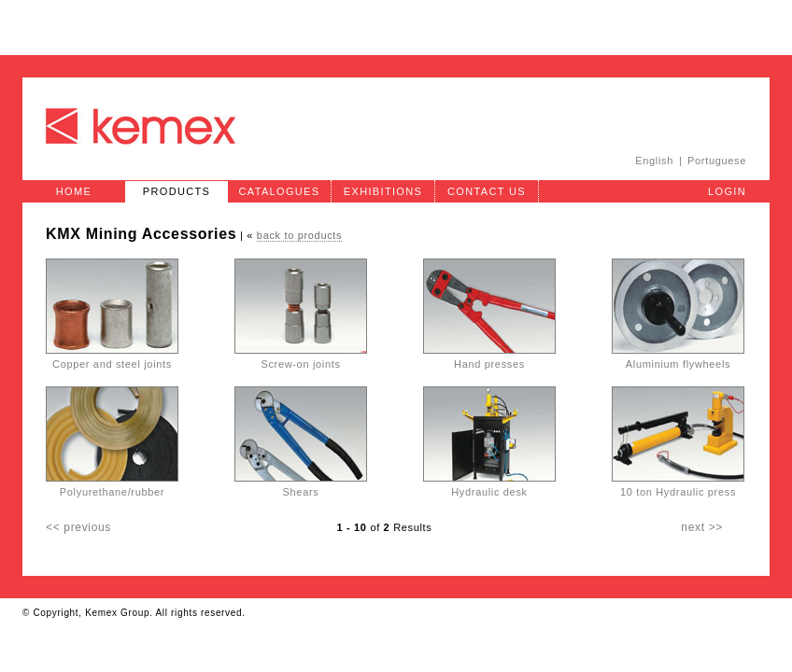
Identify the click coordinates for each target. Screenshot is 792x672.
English (654, 161)
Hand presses (489, 359)
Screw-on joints (301, 359)
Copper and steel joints (112, 359)
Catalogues (280, 191)
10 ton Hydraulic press (678, 487)
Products (177, 191)
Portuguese (717, 161)
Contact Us (487, 191)
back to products (299, 235)
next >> (702, 527)
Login (727, 191)
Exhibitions (383, 191)
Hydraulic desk (489, 487)
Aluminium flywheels (678, 359)
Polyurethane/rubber (112, 487)
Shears (301, 487)
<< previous (78, 527)
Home (74, 191)
